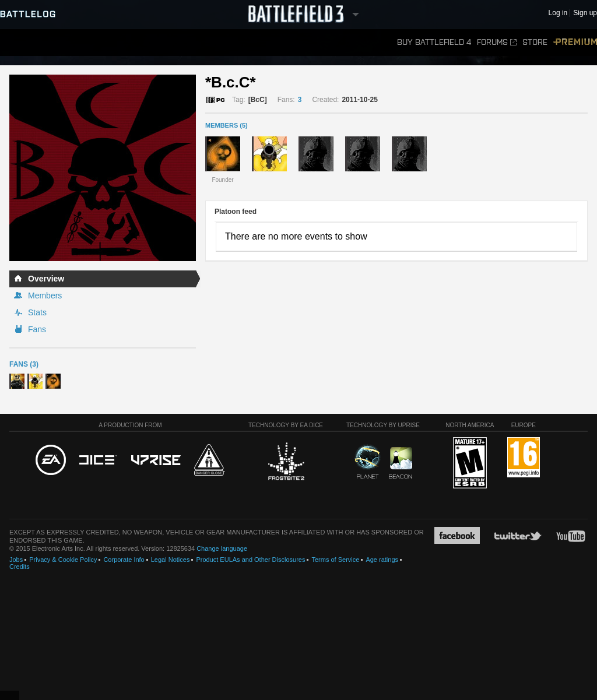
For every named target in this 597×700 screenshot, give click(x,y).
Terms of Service (335, 560)
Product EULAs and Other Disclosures (250, 560)
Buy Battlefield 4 (434, 42)
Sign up (585, 13)
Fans (37, 329)
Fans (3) (24, 364)
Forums (497, 42)
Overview (46, 279)
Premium (575, 42)
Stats (37, 312)
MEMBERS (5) (226, 125)
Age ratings (382, 560)
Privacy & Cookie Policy (63, 560)
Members (45, 296)
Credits (20, 567)
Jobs (16, 560)
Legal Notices (171, 560)
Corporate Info (124, 560)
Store (535, 42)
